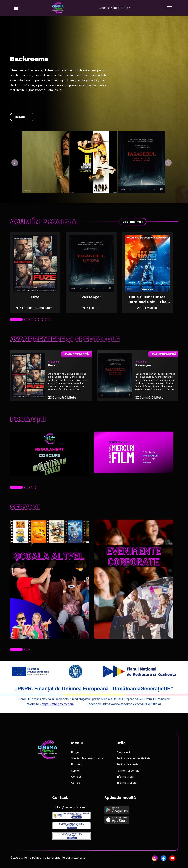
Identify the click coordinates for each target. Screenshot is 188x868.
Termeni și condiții (128, 771)
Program (77, 753)
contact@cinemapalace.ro (69, 807)
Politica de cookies (128, 765)
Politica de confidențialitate (133, 759)
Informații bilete (126, 783)
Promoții (77, 765)
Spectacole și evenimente (87, 759)
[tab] (16, 320)
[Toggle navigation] (169, 8)
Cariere (76, 783)
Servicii (76, 771)
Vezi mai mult (133, 222)
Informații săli (125, 777)
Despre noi (123, 753)
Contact (76, 777)
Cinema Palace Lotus (115, 8)
